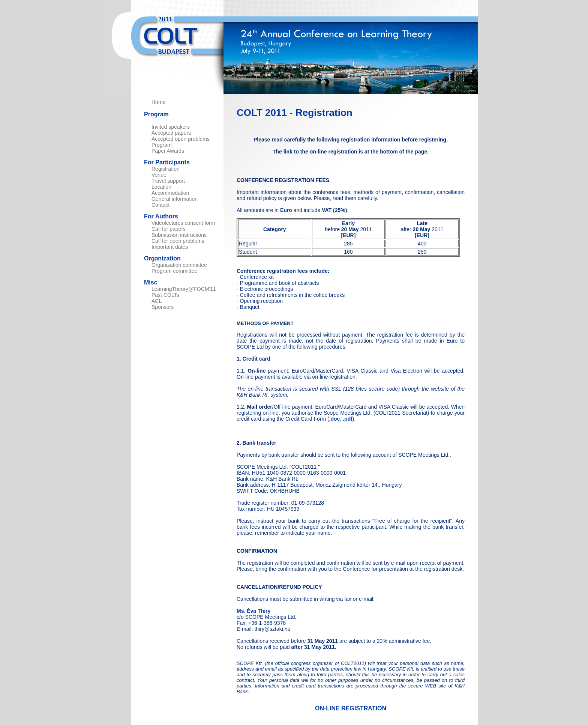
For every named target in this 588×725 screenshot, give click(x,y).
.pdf (348, 419)
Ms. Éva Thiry (253, 611)
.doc (335, 419)
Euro (286, 210)
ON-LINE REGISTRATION (351, 708)
